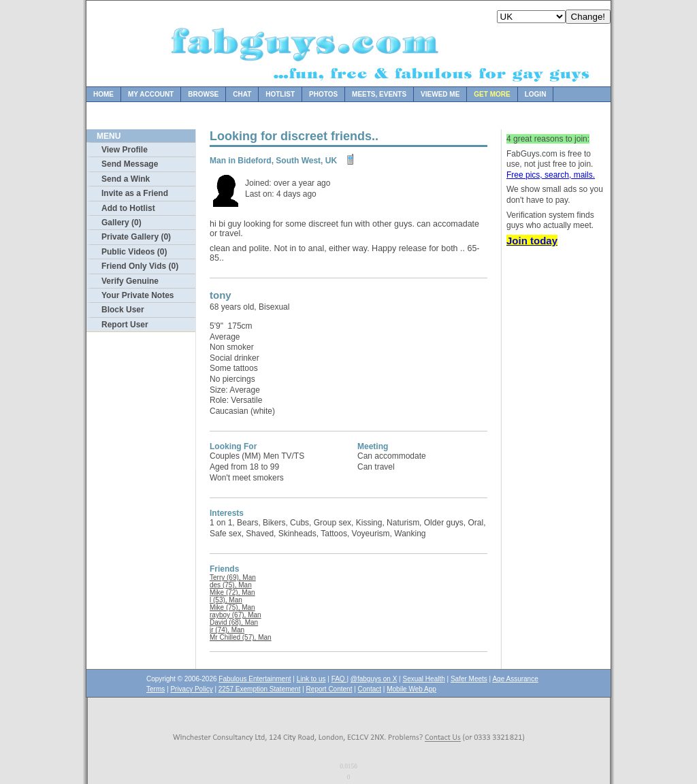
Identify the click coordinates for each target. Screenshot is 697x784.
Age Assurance (515, 679)
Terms (156, 689)
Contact (370, 689)
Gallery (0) (121, 223)
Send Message (130, 164)
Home (103, 94)
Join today (532, 241)
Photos (323, 94)
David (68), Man (234, 622)
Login (536, 94)
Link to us (311, 679)
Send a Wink (126, 179)
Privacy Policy (191, 689)
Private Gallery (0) (136, 237)
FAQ (339, 679)
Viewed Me (440, 94)
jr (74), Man (227, 630)
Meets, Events (379, 94)
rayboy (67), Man (236, 615)
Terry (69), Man (233, 577)
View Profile (125, 150)
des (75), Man (231, 585)
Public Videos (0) (134, 252)
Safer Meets (469, 679)
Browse (203, 94)
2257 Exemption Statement (260, 689)
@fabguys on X (374, 679)
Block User (123, 310)
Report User (125, 325)
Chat (242, 94)
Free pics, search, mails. (551, 175)
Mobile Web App (411, 689)
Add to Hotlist (128, 208)
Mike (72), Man (232, 592)
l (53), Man (226, 600)
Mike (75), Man (232, 607)
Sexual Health (424, 679)
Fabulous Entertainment (255, 679)
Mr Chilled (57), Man (241, 637)
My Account (151, 94)
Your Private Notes (137, 295)
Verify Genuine (130, 281)
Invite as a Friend (135, 193)
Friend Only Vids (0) (140, 266)
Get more (492, 94)
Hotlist (280, 94)
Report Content (329, 689)
